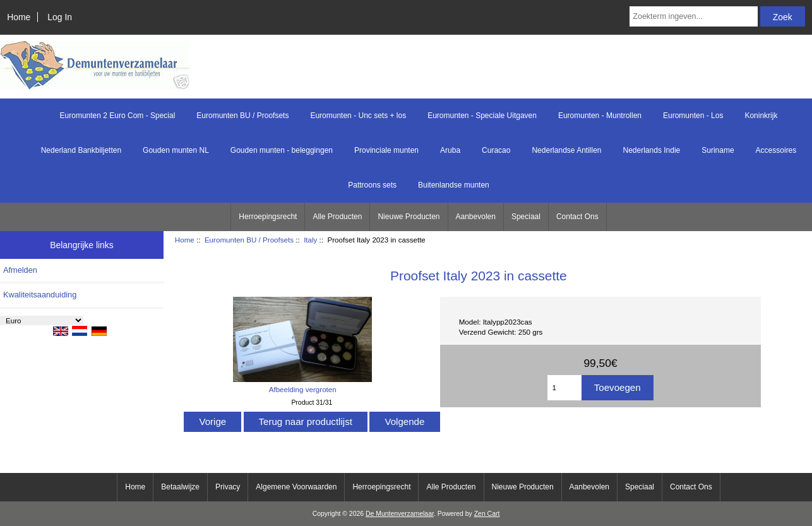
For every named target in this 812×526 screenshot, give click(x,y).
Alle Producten (337, 217)
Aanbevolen (476, 217)
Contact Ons (577, 217)
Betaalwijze (180, 487)
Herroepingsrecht (268, 217)
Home (19, 17)
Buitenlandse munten (454, 185)
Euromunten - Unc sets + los (358, 116)
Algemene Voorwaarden (296, 487)
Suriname (718, 150)
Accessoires (776, 150)
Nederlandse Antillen (566, 150)
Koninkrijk (761, 116)
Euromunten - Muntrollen (600, 116)
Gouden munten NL (176, 150)
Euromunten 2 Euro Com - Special (118, 116)
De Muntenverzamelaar (400, 514)
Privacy (228, 487)
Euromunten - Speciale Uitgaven (482, 116)
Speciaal (526, 217)
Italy (310, 240)
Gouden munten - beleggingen (282, 150)
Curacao (496, 150)
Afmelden (20, 270)
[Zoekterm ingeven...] (694, 16)
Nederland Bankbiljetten (81, 150)
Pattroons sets (372, 185)
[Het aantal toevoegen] (564, 388)
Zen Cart (487, 514)
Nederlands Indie (652, 150)
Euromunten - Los (693, 116)
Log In (60, 17)
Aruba (450, 150)
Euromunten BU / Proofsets (249, 240)
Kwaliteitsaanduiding (40, 295)
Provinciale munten (386, 150)
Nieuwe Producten (409, 217)
